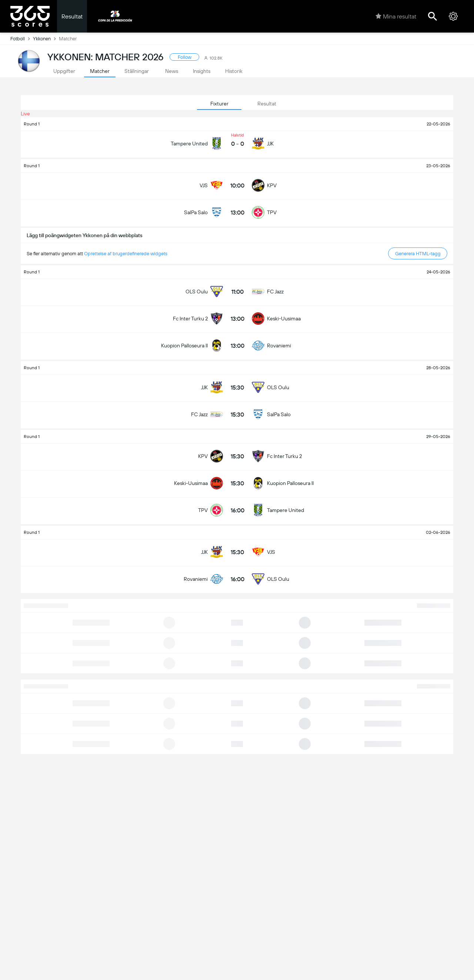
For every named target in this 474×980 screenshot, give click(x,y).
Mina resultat (396, 16)
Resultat (72, 16)
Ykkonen (46, 38)
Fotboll (22, 38)
